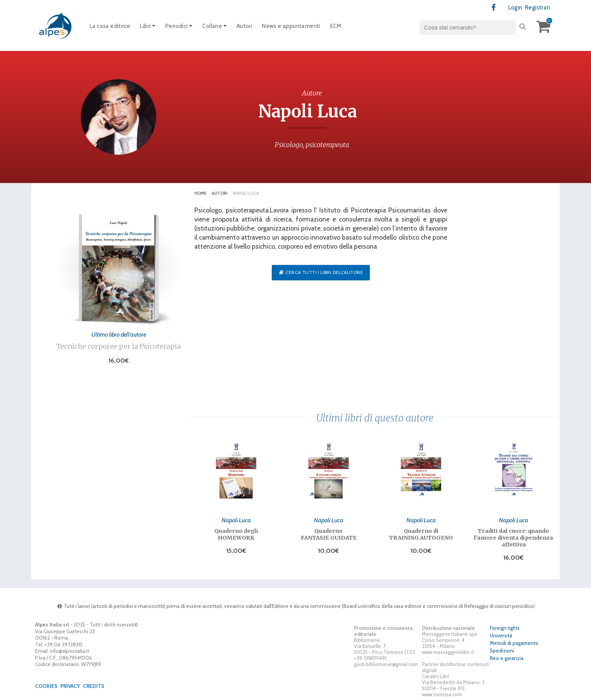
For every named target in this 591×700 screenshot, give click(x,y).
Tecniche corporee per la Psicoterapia (119, 346)
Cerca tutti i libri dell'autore (321, 272)
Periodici (179, 26)
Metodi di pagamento (514, 643)
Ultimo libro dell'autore (119, 334)
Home (200, 193)
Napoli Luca (236, 520)
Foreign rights (505, 628)
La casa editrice (110, 26)
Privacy (70, 686)
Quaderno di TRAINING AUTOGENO (421, 534)
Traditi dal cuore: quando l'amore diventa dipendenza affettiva (513, 538)
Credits (94, 686)
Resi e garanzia (507, 658)
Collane (215, 26)
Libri (148, 26)
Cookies (46, 686)
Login (515, 8)
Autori (244, 26)
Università (501, 635)
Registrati (538, 8)
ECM (336, 26)
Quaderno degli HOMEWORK (236, 534)
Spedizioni (502, 651)
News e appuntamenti (291, 26)
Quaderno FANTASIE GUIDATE (329, 534)
